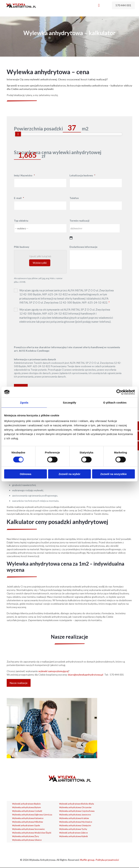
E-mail (19, 198)
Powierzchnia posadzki (38, 129)
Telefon (74, 198)
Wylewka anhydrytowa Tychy (73, 829)
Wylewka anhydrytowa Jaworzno (75, 815)
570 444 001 (123, 5)
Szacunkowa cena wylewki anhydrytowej (58, 152)
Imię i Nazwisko (24, 175)
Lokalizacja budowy (82, 175)
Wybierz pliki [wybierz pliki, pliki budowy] (40, 263)
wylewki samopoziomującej (53, 671)
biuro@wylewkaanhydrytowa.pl (86, 675)
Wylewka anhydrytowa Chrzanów (75, 807)
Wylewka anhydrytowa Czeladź (27, 811)
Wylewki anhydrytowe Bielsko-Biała (77, 804)
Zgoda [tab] (24, 402)
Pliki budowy (22, 247)
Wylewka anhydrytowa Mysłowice (76, 822)
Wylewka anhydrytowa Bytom (27, 807)
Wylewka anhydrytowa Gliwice (27, 840)
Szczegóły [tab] (69, 402)
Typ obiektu (21, 221)
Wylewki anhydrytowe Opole (26, 825)
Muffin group (87, 860)
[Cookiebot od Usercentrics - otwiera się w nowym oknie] (119, 392)
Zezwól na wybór (69, 474)
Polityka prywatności (107, 860)
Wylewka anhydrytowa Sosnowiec (29, 829)
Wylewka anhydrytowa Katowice (28, 818)
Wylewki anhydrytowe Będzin (26, 804)
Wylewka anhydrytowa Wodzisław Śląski (32, 833)
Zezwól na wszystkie (113, 474)
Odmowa (25, 474)
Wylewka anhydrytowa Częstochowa (77, 811)
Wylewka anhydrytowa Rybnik (73, 836)
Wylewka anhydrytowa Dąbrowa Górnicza (32, 815)
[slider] (18, 134)
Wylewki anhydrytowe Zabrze (73, 833)
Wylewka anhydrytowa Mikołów (28, 822)
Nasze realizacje (19, 683)
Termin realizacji (79, 221)
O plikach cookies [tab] (115, 402)
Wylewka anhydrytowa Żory (26, 836)
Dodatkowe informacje (83, 247)
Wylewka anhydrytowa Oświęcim (75, 825)
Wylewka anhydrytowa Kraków (74, 818)
